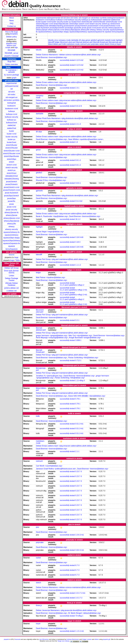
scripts (8, 47)
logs (16, 47)
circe (56, 40)
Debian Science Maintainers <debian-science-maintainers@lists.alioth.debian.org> (68, 55)
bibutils (51, 40)
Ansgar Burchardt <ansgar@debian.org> (85, 338)
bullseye (12, 111)
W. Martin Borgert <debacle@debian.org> (85, 613)
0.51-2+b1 (79, 424)
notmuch (83, 44)
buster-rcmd (12, 134)
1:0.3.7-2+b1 (80, 593)
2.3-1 (77, 88)
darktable (75, 40)
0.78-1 (78, 399)
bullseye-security (12, 117)
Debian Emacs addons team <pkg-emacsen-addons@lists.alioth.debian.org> (66, 82)
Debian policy (12, 37)
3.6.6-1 (78, 183)
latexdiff (51, 42)
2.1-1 (77, 451)
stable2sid (12, 125)
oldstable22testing (12, 179)
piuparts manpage (12, 56)
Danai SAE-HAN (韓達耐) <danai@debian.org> (87, 396)
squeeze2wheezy (12, 235)
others (97, 639)
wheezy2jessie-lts (12, 212)
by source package (12, 75)
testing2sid (12, 103)
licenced (18, 639)
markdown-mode (73, 44)
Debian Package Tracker (12, 279)
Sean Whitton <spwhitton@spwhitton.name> (86, 139)
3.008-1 (78, 340)
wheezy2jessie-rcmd (12, 218)
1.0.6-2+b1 (80, 535)
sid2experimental (12, 86)
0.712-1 (78, 360)
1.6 (77, 142)
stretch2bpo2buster (12, 156)
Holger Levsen (87, 639)
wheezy (12, 227)
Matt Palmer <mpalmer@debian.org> (51, 277)
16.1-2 (78, 219)
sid (12, 89)
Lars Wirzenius (44, 639)
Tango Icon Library (63, 641)
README (12, 50)
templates (14, 34)
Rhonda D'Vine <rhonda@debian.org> (51, 180)
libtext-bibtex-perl (55, 44)
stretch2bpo (12, 159)
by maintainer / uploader (12, 71)
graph (14, 78)
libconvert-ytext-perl (68, 42)
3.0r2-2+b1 (80, 550)
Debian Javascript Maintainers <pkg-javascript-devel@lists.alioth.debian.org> (66, 610)
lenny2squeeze (12, 249)
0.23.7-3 (79, 471)
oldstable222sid (12, 176)
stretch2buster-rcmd (12, 151)
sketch (107, 44)
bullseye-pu (12, 120)
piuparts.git (106, 639)
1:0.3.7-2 (79, 598)
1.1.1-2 (78, 265)
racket (102, 44)
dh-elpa (82, 40)
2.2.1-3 (78, 124)
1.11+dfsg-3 (80, 381)
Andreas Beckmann (73, 639)
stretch (14, 67)
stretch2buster (12, 145)
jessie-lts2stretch (12, 193)
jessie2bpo (12, 198)
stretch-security (12, 168)
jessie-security (12, 210)
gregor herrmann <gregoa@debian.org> (52, 336)
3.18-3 (78, 242)
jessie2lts (12, 201)
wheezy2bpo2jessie (12, 221)
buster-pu (12, 139)
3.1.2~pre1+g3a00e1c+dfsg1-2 (72, 285)
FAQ (12, 23)
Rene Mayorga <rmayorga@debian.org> (52, 338)
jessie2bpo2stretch (12, 196)
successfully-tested (67, 60)
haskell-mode (110, 40)
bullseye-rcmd (12, 114)
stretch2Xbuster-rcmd (12, 153)
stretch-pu (12, 170)
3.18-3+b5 (79, 237)
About (12, 18)
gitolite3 (94, 40)
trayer (119, 44)
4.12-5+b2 (79, 60)
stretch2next (12, 173)
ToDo (18, 260)
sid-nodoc (12, 94)
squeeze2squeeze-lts (12, 243)
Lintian (12, 276)
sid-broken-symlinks (12, 100)
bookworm (12, 106)
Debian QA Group (12, 268)
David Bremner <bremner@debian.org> (52, 57)
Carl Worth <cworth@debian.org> (49, 466)
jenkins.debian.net (12, 288)
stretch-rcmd (12, 165)
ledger (57, 42)
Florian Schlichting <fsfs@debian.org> (83, 358)
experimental (12, 83)
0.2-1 (77, 320)
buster (12, 131)
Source (12, 255)
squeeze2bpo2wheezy (12, 241)
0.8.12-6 (79, 106)
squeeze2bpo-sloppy (12, 238)
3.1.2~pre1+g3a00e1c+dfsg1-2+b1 (74, 290)
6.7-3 (77, 565)
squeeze (12, 246)
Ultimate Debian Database (12, 284)
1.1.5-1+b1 (80, 631)
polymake (95, 44)
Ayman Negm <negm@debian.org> (50, 232)
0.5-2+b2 (79, 201)
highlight (119, 40)
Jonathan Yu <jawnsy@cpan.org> (49, 376)
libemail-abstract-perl (84, 42)
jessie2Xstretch (12, 184)
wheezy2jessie (12, 215)
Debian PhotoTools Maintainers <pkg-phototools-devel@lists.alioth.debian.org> (67, 118)
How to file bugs (12, 32)
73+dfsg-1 (79, 616)
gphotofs (101, 40)
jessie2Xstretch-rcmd (12, 190)
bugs (16, 257)
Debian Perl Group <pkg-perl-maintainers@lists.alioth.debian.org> (62, 259)
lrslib (64, 44)
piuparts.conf (11, 43)
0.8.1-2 (78, 160)
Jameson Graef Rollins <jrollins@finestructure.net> (56, 469)
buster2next (12, 142)
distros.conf (11, 45)
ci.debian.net (12, 291)
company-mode (65, 40)
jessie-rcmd (12, 207)
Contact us (11, 26)
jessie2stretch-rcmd (12, 187)
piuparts (6, 639)
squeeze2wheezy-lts (12, 232)
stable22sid (12, 128)
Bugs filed (12, 61)
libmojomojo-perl (115, 42)
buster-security (12, 137)
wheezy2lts (12, 224)
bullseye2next (12, 123)
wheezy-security (12, 229)
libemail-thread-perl (101, 42)
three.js (113, 44)
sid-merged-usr (12, 97)
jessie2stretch (12, 182)
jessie (12, 204)
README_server (12, 53)
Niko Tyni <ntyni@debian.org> (80, 336)
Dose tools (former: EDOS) (12, 272)
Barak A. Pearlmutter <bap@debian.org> (52, 216)
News (12, 21)
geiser (88, 40)
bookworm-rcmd (12, 109)
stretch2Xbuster (12, 148)
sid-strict (12, 92)
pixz (89, 44)
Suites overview (12, 64)
